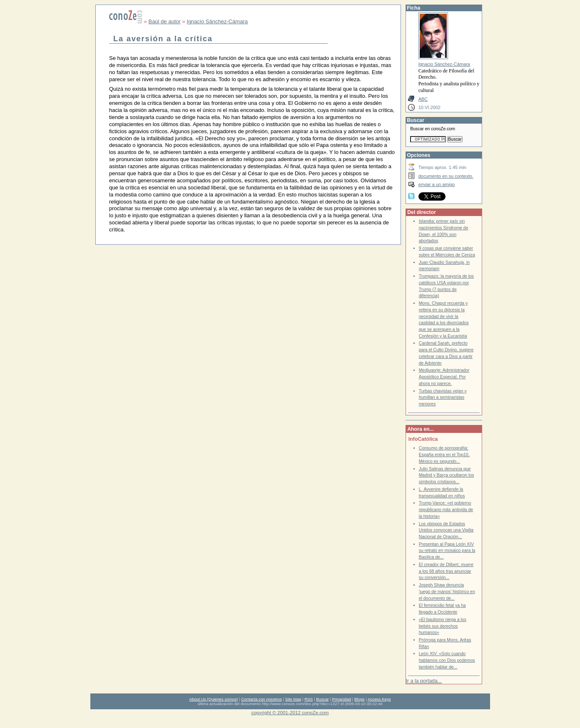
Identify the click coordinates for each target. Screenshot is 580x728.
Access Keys (379, 699)
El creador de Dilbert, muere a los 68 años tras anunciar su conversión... (446, 571)
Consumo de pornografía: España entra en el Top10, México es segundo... (444, 455)
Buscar (322, 699)
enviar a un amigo (437, 184)
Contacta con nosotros (261, 699)
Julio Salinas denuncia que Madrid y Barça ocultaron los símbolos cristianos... (447, 475)
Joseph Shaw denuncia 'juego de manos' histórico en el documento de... (447, 591)
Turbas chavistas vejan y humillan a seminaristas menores (443, 398)
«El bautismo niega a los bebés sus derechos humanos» (443, 626)
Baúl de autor (164, 21)
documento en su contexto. (446, 176)
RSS (309, 699)
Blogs (359, 699)
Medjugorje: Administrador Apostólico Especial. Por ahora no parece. (444, 377)
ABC (423, 99)
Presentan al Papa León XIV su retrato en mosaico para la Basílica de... (447, 551)
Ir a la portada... (424, 681)
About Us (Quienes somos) (213, 699)
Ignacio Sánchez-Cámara (217, 21)
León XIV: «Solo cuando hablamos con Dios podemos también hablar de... (447, 660)
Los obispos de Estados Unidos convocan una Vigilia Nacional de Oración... (446, 530)
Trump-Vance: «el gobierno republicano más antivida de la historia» (446, 509)
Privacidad (342, 699)
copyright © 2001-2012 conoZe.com (290, 712)
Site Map (293, 699)
